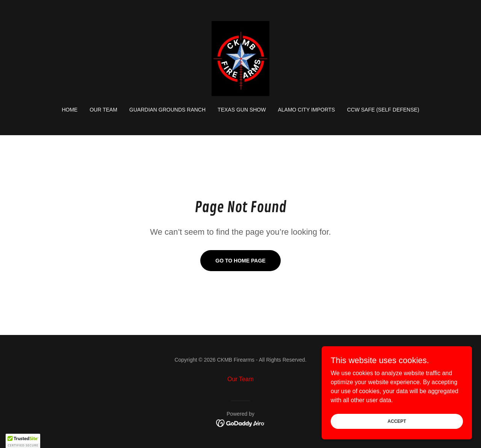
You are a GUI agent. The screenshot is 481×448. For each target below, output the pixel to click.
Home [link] (70, 110)
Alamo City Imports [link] (306, 110)
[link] (240, 58)
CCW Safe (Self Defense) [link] (383, 110)
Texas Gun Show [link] (242, 110)
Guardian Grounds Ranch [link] (167, 110)
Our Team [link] (103, 110)
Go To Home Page (240, 261)
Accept (397, 421)
